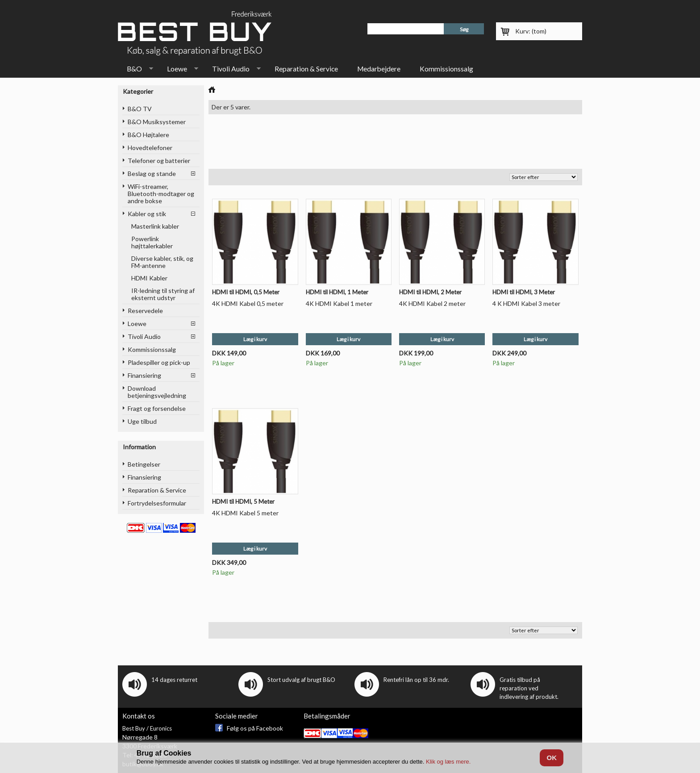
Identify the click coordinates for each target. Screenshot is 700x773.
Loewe (178, 71)
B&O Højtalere (148, 135)
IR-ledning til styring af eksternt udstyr (163, 294)
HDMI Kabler (149, 278)
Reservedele (145, 311)
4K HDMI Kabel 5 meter (245, 513)
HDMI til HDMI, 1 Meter (337, 292)
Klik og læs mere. (448, 762)
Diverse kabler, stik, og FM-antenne (162, 262)
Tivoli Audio (232, 71)
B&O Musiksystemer (157, 122)
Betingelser (144, 464)
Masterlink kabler (155, 226)
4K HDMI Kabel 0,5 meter (248, 303)
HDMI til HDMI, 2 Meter (430, 292)
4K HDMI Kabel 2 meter (432, 303)
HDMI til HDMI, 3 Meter (524, 292)
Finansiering (144, 375)
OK (552, 758)
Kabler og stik (147, 214)
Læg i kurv (255, 339)
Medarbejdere (379, 69)
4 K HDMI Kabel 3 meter (526, 303)
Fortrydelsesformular (157, 503)
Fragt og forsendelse (157, 408)
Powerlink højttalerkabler (152, 242)
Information (139, 447)
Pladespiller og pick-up (159, 362)
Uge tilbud (142, 421)
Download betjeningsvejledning (157, 392)
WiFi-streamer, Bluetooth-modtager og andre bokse (161, 194)
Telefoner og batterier (159, 161)
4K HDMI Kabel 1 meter (339, 303)
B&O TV (140, 109)
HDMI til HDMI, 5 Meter (243, 501)
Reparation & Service (306, 69)
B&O (135, 71)
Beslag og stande (152, 173)
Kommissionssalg (446, 69)
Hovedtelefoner (150, 148)
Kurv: (531, 31)
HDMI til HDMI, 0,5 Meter (246, 292)
